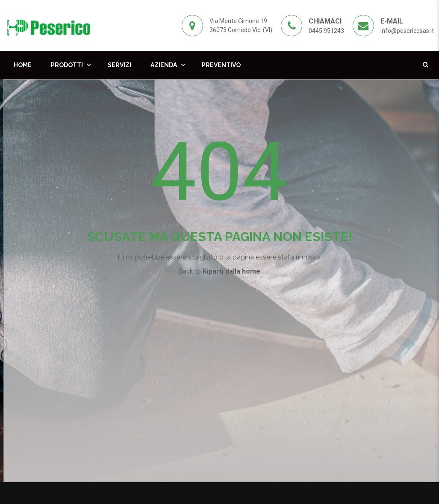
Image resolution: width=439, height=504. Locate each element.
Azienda (164, 65)
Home (23, 65)
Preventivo (221, 65)
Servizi (119, 65)
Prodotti (67, 65)
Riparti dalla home (231, 271)
